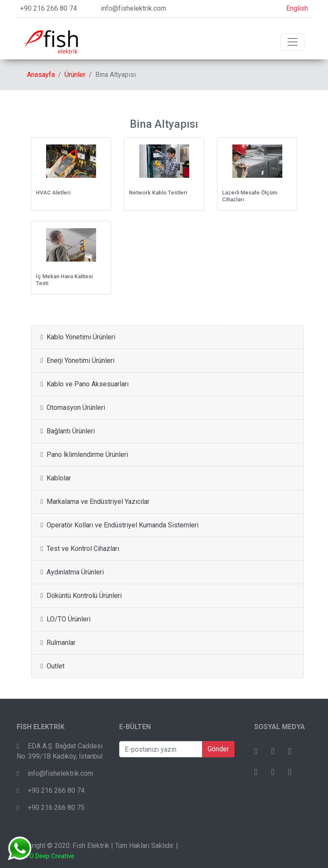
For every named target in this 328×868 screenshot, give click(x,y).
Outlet (53, 666)
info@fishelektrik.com (133, 8)
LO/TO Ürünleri (66, 619)
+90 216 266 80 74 (48, 8)
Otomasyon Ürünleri (73, 408)
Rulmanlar (58, 643)
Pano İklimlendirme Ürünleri (84, 455)
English (297, 8)
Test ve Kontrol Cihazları (80, 549)
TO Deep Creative (50, 856)
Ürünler (75, 75)
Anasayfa (41, 75)
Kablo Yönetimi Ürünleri (78, 337)
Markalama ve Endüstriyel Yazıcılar (95, 502)
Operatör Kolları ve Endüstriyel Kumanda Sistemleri (120, 525)
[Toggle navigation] (293, 42)
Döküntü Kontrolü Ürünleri (81, 596)
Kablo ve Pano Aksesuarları (85, 384)
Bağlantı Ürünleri (68, 431)
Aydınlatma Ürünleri (72, 572)
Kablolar (56, 478)
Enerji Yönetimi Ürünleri (78, 360)
